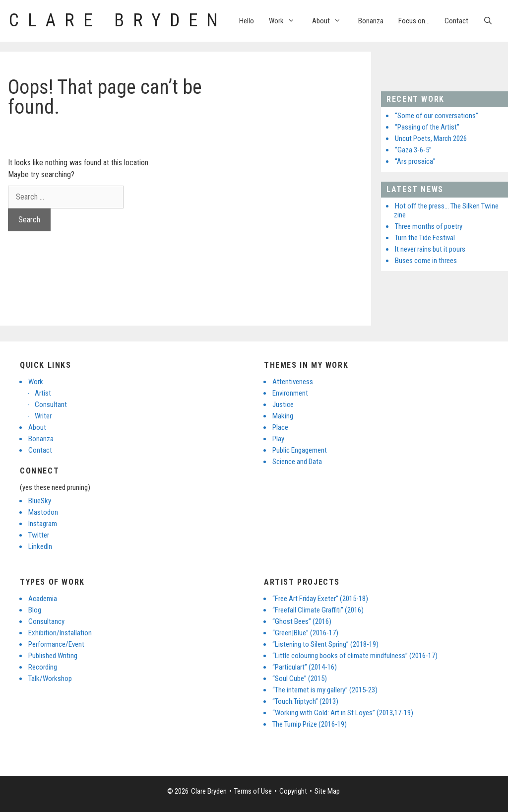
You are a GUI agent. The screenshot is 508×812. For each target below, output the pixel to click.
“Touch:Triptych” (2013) (305, 701)
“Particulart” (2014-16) (305, 667)
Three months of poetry (429, 226)
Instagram (43, 524)
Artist (43, 393)
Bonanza (371, 21)
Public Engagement (300, 450)
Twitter (39, 535)
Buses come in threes (426, 261)
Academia (43, 599)
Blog (35, 610)
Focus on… (414, 21)
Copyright (293, 791)
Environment (290, 393)
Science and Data (297, 462)
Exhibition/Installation (60, 633)
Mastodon (43, 512)
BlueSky (40, 501)
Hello (247, 21)
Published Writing (53, 656)
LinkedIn (40, 546)
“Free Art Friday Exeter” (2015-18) (320, 599)
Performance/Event (56, 644)
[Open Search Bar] (488, 21)
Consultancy (46, 621)
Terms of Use (253, 791)
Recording (43, 667)
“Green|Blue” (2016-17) (305, 633)
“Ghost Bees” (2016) (302, 621)
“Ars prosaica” (415, 161)
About (331, 21)
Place (280, 427)
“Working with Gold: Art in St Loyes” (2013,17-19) (343, 713)
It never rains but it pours (430, 249)
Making (283, 416)
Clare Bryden (118, 20)
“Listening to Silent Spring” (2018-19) (325, 644)
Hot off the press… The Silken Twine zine (446, 210)
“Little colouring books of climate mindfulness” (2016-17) (355, 656)
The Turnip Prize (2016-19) (310, 724)
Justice (283, 405)
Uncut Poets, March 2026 (431, 138)
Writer (43, 416)
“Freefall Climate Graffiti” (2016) (318, 610)
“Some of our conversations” (437, 116)
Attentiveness (293, 382)
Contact (456, 21)
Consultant (51, 405)
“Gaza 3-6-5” (413, 150)
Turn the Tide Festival (425, 238)
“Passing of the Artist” (427, 127)
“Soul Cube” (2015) (300, 678)
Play (278, 439)
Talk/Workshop (50, 678)
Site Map (327, 791)
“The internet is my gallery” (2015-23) (325, 690)
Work (287, 21)
